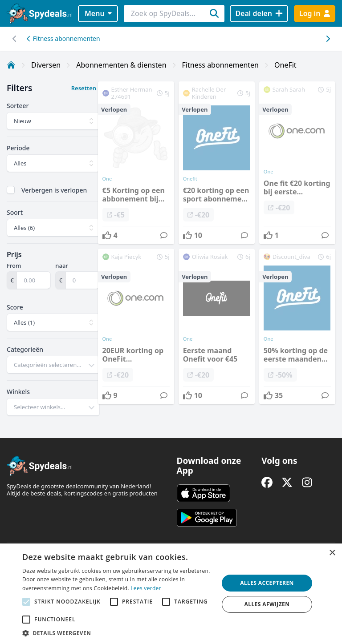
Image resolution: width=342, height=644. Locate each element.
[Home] (11, 65)
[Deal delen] (259, 14)
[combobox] (53, 365)
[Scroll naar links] (328, 39)
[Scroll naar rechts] (14, 39)
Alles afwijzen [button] (267, 604)
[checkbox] (11, 190)
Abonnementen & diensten (121, 65)
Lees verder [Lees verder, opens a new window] (146, 588)
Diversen (46, 65)
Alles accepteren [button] (267, 583)
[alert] (171, 594)
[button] (118, 633)
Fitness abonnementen (63, 38)
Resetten (84, 88)
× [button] (332, 553)
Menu (98, 13)
